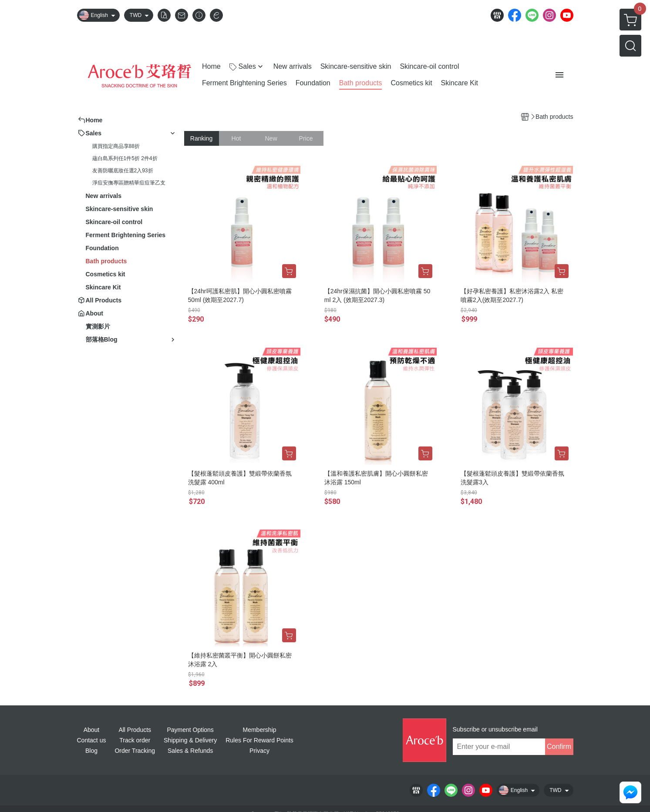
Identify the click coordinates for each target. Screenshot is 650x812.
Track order (135, 740)
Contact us (92, 740)
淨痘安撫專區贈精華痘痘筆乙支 (129, 183)
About (92, 730)
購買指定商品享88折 (116, 146)
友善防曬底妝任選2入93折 (123, 171)
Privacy (259, 751)
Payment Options (190, 730)
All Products (135, 730)
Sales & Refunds (190, 751)
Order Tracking (135, 751)
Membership (260, 730)
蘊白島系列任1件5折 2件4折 (125, 158)
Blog (91, 751)
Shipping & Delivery (190, 740)
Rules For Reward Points (259, 740)
